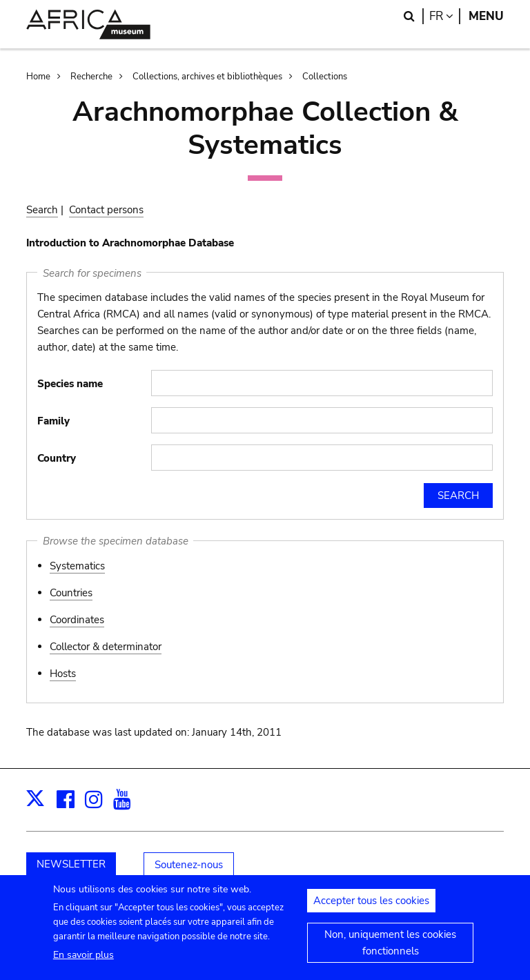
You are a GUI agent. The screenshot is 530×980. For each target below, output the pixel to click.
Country (57, 458)
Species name (70, 384)
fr (445, 16)
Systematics (77, 566)
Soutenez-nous (189, 865)
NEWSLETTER (71, 864)
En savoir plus (84, 962)
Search (42, 210)
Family (53, 421)
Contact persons (106, 210)
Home (38, 77)
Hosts (63, 674)
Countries (71, 593)
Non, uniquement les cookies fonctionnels (390, 950)
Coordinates (77, 620)
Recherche (91, 77)
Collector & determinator (106, 647)
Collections (325, 77)
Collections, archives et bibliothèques (207, 77)
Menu (486, 16)
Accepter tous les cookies (371, 908)
